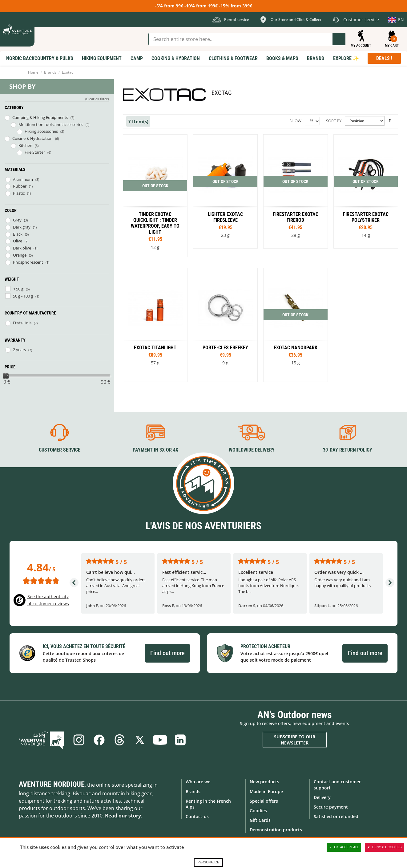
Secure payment (331, 807)
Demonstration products (276, 830)
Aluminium (23, 179)
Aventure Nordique (52, 784)
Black (18, 234)
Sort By (334, 121)
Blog (42, 740)
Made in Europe (266, 791)
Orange (20, 255)
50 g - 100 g (23, 296)
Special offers (264, 801)
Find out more (167, 653)
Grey (17, 220)
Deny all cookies (385, 847)
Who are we (198, 782)
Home (33, 72)
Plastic (19, 193)
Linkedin (180, 740)
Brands (50, 72)
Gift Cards (260, 820)
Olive (18, 241)
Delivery (322, 797)
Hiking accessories (41, 131)
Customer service (60, 450)
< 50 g (18, 289)
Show (295, 121)
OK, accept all (344, 847)
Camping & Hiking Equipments (40, 117)
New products (264, 782)
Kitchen (25, 145)
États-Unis (22, 323)
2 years (19, 350)
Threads (119, 740)
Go (339, 39)
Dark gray (22, 227)
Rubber (20, 186)
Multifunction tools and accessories (51, 124)
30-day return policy (348, 450)
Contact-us (197, 816)
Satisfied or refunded (336, 816)
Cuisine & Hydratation (32, 138)
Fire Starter (35, 152)
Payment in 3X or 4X (155, 450)
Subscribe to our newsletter (295, 740)
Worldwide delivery (252, 450)
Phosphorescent (28, 262)
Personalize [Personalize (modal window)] (208, 862)
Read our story (123, 816)
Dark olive (22, 248)
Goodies (258, 811)
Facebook (99, 740)
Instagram (79, 740)
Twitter (140, 740)
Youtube (160, 740)
